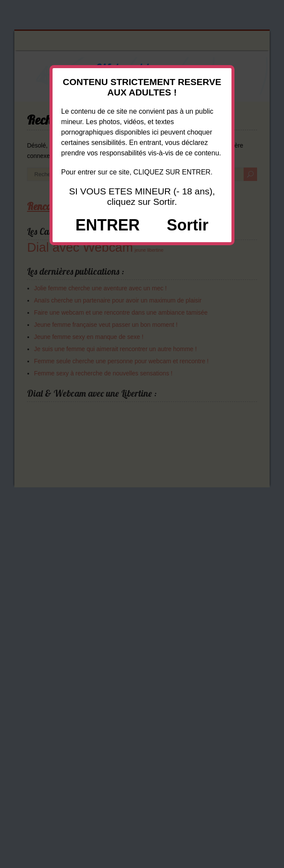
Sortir (188, 225)
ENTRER (108, 225)
